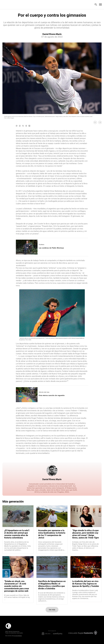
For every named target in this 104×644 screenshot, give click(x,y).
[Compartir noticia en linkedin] (29, 126)
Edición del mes (44, 392)
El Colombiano (18, 636)
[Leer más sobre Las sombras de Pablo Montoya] (27, 247)
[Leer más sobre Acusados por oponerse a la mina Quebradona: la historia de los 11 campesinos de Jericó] (52, 546)
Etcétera (42, 245)
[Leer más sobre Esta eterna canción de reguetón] (27, 395)
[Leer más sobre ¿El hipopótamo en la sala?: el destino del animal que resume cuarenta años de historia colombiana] (18, 546)
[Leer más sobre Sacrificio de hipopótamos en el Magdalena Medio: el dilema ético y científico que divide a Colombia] (52, 597)
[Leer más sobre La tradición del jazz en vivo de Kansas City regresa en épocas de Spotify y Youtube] (86, 594)
